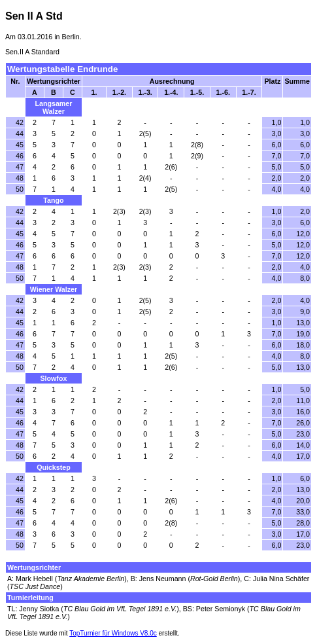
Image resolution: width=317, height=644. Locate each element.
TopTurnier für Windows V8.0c (113, 633)
